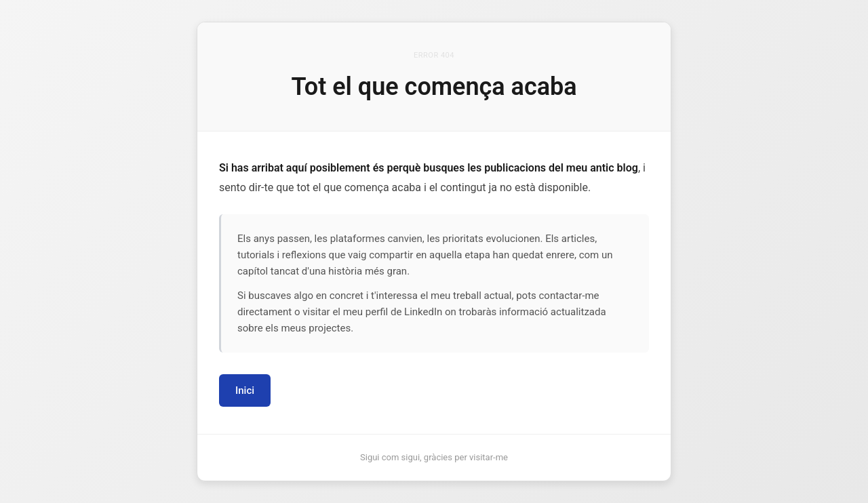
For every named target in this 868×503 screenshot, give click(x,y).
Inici (245, 390)
